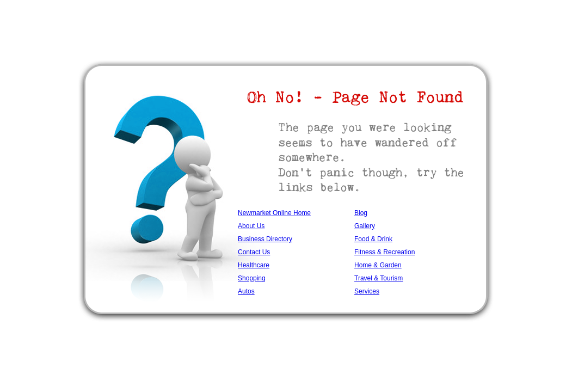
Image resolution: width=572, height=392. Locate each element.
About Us (251, 226)
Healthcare (254, 265)
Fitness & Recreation (385, 252)
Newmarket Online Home (274, 213)
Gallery (365, 226)
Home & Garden (378, 265)
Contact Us (254, 252)
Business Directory (265, 239)
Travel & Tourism (379, 278)
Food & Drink (373, 239)
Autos (246, 291)
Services (367, 291)
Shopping (252, 278)
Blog (361, 213)
